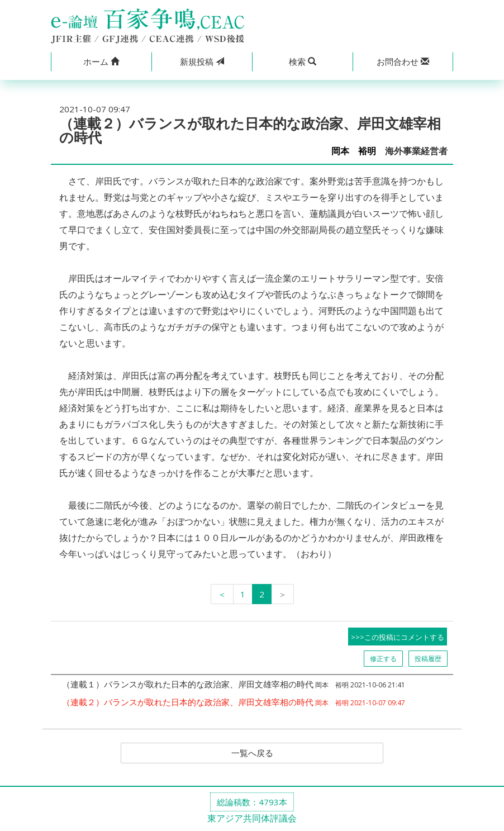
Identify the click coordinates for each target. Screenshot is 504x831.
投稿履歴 (428, 659)
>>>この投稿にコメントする (398, 637)
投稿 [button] (202, 61)
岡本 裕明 (354, 151)
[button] (101, 62)
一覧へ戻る (252, 753)
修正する (383, 659)
